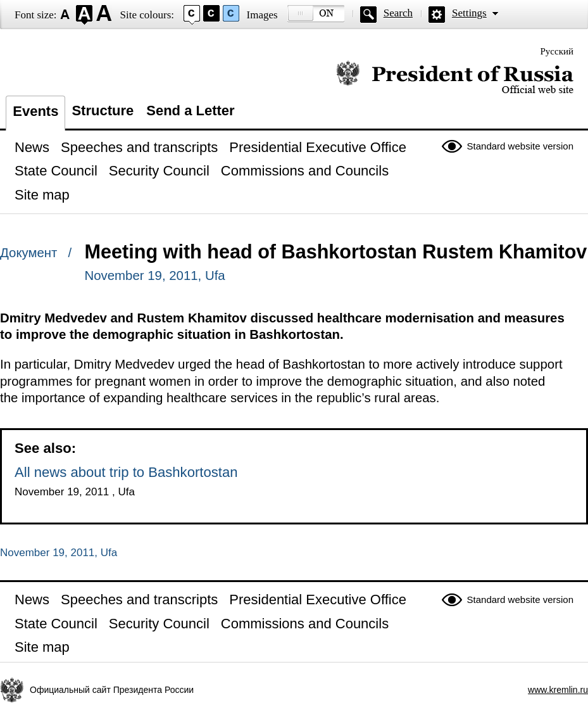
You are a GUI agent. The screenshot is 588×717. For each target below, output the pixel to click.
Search (398, 13)
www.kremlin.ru (558, 690)
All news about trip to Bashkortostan (126, 472)
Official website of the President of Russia (455, 78)
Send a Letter (190, 111)
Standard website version (520, 146)
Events (35, 111)
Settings (469, 13)
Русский (557, 51)
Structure (103, 111)
